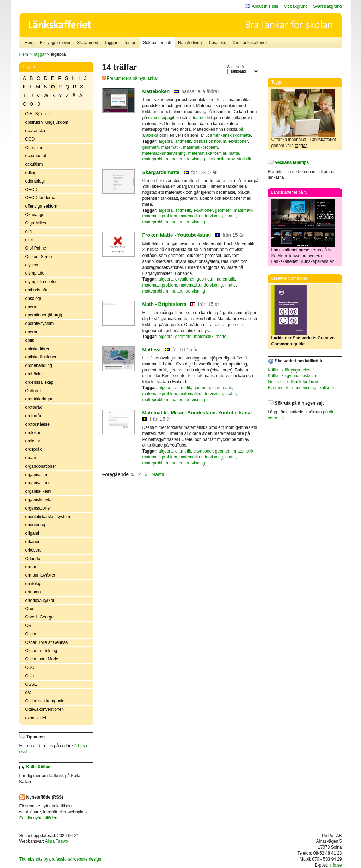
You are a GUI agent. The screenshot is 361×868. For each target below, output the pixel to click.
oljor (29, 240)
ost (28, 692)
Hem (29, 43)
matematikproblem (200, 147)
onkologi (33, 298)
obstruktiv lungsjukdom (47, 122)
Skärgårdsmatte (161, 172)
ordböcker (35, 374)
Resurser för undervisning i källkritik (301, 388)
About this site (265, 6)
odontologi (35, 181)
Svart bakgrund (327, 6)
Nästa (159, 474)
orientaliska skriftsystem (48, 517)
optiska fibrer (38, 349)
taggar (301, 146)
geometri (151, 147)
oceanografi (36, 156)
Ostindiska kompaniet (46, 701)
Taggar (111, 43)
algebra (166, 141)
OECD (32, 190)
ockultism (34, 164)
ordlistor (33, 441)
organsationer (38, 508)
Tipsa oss (217, 43)
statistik (244, 159)
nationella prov (221, 159)
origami (32, 533)
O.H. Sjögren (38, 114)
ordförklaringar (39, 399)
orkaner (33, 542)
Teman (130, 43)
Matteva (152, 350)
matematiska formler (207, 153)
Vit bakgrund (296, 6)
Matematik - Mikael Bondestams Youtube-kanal (197, 413)
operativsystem (40, 324)
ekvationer (238, 141)
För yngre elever (55, 43)
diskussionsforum (210, 141)
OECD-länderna (40, 198)
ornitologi (34, 584)
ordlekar (33, 433)
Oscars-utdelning (41, 651)
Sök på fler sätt (157, 43)
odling (31, 173)
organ (31, 458)
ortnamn (33, 592)
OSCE (31, 667)
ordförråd (34, 407)
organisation (37, 475)
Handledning (190, 43)
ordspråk (34, 449)
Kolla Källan (39, 767)
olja (29, 232)
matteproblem (155, 159)
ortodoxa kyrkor (40, 601)
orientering (35, 525)
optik (30, 340)
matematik (171, 147)
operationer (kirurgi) (44, 315)
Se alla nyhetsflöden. (39, 818)
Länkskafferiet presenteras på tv (302, 250)
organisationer (39, 483)
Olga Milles (36, 223)
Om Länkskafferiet (249, 43)
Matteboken (156, 91)
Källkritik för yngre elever (291, 370)
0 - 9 (35, 104)
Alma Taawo (57, 841)
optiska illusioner (41, 357)
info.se (335, 865)
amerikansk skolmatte (231, 135)
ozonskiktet (36, 718)
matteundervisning (188, 159)
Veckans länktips (292, 162)
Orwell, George (40, 617)
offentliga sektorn (41, 206)
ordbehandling (39, 365)
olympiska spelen (42, 282)
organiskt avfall (39, 500)
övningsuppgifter (164, 118)
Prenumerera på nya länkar (130, 78)
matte (234, 153)
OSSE (31, 684)
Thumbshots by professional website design (60, 859)
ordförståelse (38, 424)
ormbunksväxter (40, 575)
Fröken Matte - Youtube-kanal (177, 235)
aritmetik (183, 141)
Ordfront (33, 391)
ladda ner (197, 118)
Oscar (31, 634)
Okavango (35, 215)
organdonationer (41, 466)
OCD (30, 139)
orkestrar (34, 550)
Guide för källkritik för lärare (294, 382)
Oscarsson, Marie (42, 659)
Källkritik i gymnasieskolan (293, 376)
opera (31, 307)
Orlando (33, 559)
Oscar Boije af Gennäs (47, 642)
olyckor (32, 265)
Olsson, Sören (39, 257)
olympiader (36, 273)
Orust (30, 609)
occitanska (35, 131)
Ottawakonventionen (45, 709)
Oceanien (34, 148)
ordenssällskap (39, 382)
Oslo (30, 676)
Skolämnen (87, 43)
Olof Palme (36, 248)
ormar (31, 567)
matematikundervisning (164, 153)
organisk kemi (38, 491)
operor (32, 332)
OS (28, 626)
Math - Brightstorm (164, 304)
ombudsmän (37, 290)
